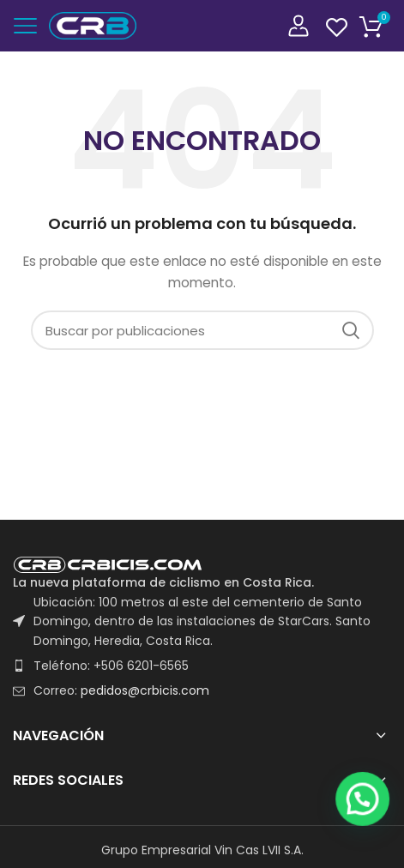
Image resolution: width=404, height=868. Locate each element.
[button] (370, 844)
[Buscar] (202, 330)
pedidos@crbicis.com (145, 690)
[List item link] (202, 666)
